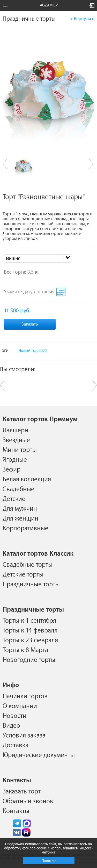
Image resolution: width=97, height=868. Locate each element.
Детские (14, 499)
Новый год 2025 (33, 351)
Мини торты (20, 450)
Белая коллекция (27, 479)
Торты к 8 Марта (25, 650)
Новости (14, 716)
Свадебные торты (28, 565)
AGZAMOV (49, 5)
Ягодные (15, 460)
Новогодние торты (29, 660)
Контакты (16, 811)
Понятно (48, 861)
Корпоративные (25, 528)
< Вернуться (82, 19)
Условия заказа (24, 735)
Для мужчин (20, 509)
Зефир (12, 469)
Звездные (16, 440)
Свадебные (18, 489)
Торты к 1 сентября (29, 621)
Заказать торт (22, 791)
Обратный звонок (28, 801)
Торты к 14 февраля (30, 630)
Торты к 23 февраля (30, 640)
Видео (11, 726)
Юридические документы (39, 755)
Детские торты (23, 574)
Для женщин (20, 518)
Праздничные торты (31, 584)
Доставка (16, 745)
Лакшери (15, 430)
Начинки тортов (25, 696)
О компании (20, 706)
